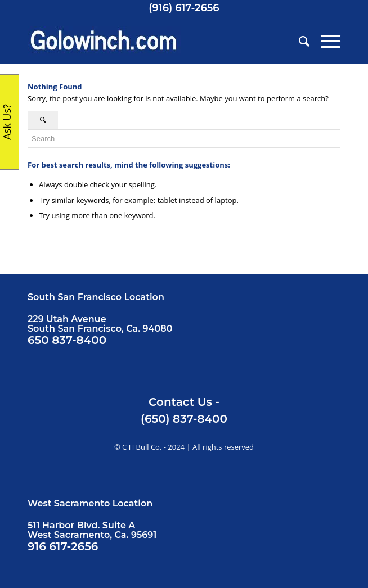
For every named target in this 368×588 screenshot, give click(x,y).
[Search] (299, 41)
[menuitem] (299, 41)
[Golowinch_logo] (153, 41)
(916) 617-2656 (184, 8)
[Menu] (325, 41)
